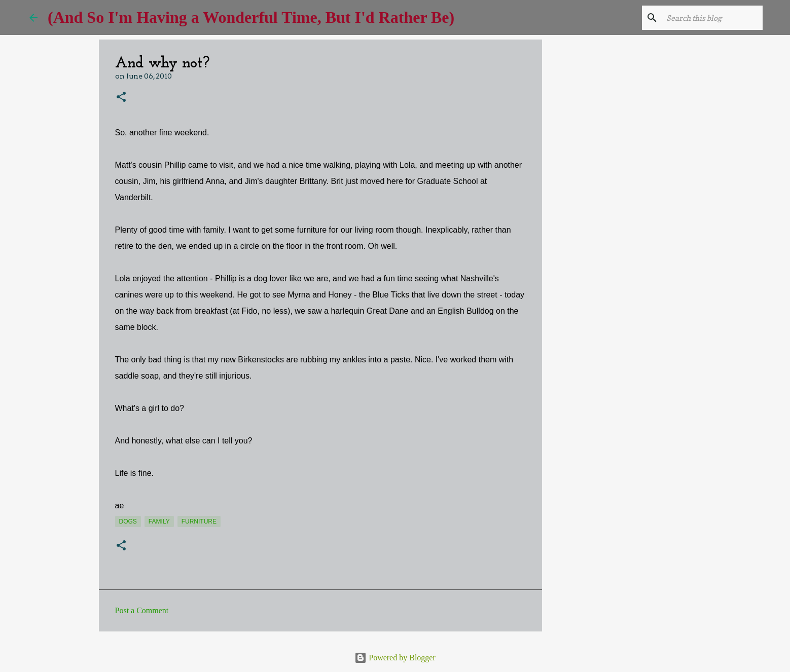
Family (159, 521)
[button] (121, 98)
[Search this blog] (709, 18)
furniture (199, 521)
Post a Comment (142, 610)
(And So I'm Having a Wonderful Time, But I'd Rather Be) (251, 17)
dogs (128, 521)
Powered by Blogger (395, 658)
